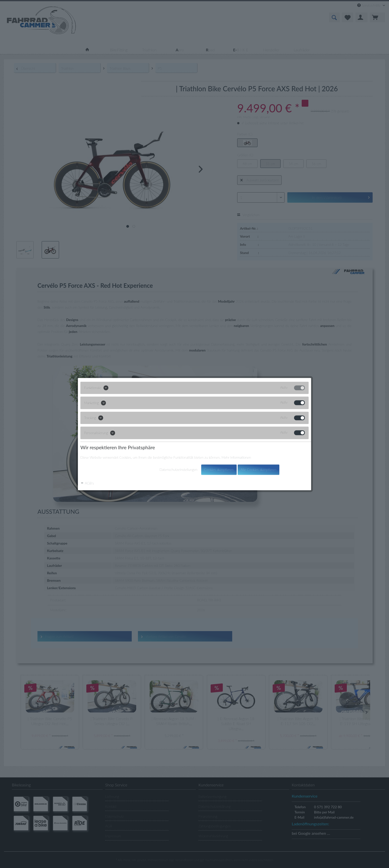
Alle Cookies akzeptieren (259, 469)
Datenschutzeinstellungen (178, 469)
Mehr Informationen (236, 457)
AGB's (87, 483)
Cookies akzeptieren (219, 469)
